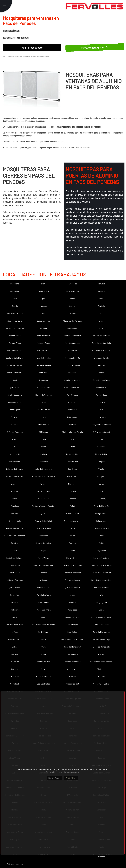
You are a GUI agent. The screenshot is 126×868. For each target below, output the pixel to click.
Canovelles (43, 462)
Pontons (15, 513)
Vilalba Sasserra (15, 395)
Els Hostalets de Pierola (72, 432)
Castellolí (72, 373)
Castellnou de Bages (15, 558)
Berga (101, 484)
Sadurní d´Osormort (72, 573)
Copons (43, 328)
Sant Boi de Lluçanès (72, 365)
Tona (43, 402)
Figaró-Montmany (101, 528)
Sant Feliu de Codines (72, 565)
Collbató (101, 402)
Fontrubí (15, 417)
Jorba (43, 417)
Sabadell (44, 573)
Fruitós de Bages (72, 580)
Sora (15, 550)
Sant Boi (101, 365)
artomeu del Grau (15, 373)
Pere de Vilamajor (15, 350)
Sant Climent (44, 632)
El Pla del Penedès (15, 432)
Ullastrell (43, 639)
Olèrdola (15, 654)
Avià (101, 491)
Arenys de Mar (101, 513)
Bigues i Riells (15, 521)
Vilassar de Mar (15, 402)
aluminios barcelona (8, 57)
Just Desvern (15, 565)
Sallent (72, 306)
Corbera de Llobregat (15, 328)
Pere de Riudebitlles (101, 336)
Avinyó (101, 328)
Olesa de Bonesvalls (101, 647)
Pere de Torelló (43, 350)
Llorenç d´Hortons (101, 558)
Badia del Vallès (43, 684)
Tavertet (44, 284)
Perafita (15, 543)
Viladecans (101, 669)
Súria (101, 610)
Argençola (101, 550)
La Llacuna (15, 662)
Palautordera (15, 573)
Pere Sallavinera (44, 595)
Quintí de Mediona (101, 587)
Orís (15, 447)
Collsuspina (72, 328)
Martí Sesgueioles (72, 343)
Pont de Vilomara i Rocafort (44, 506)
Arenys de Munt (72, 513)
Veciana (15, 602)
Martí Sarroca (72, 395)
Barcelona (15, 284)
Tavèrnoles (72, 284)
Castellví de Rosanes (101, 350)
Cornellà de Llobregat (101, 639)
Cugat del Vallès (15, 387)
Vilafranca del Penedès (72, 321)
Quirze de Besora (72, 587)
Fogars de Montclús (15, 528)
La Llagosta (44, 580)
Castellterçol (44, 373)
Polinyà (44, 454)
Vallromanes (44, 602)
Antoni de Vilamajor (15, 476)
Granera (72, 499)
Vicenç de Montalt (15, 365)
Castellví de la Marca (15, 358)
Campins (101, 462)
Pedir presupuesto (32, 48)
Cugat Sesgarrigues (101, 380)
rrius (101, 321)
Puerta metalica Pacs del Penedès (101, 855)
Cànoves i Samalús (72, 521)
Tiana (44, 313)
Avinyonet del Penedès (101, 425)
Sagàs (43, 550)
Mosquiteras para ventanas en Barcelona (27, 57)
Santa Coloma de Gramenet (72, 639)
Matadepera (72, 476)
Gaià (101, 410)
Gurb (15, 299)
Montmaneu (72, 417)
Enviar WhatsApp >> (95, 48)
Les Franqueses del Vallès (44, 624)
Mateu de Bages (43, 343)
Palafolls (101, 306)
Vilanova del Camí (15, 321)
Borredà (72, 491)
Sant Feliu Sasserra (72, 336)
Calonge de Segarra (15, 469)
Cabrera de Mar (43, 321)
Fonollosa (15, 506)
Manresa (44, 306)
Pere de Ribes (15, 343)
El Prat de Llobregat (101, 432)
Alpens (43, 299)
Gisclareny (101, 499)
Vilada (72, 595)
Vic (101, 595)
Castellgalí (15, 684)
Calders (101, 373)
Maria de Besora (72, 291)
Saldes (44, 617)
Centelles (101, 447)
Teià (101, 313)
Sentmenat (72, 410)
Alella (72, 299)
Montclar (72, 425)
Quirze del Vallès (43, 587)
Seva (44, 439)
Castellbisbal (15, 462)
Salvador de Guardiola (101, 343)
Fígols (72, 528)
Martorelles (15, 484)
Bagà (101, 299)
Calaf (15, 380)
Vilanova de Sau (101, 387)
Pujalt (72, 506)
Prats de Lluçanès (101, 506)
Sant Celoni (72, 632)
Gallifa (101, 543)
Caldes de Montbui (43, 336)
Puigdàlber (72, 350)
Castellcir (15, 669)
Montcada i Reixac (15, 313)
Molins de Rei (15, 454)
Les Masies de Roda (15, 624)
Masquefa (101, 476)
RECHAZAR (54, 778)
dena (44, 654)
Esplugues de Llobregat (15, 536)
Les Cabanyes (72, 624)
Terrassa (72, 313)
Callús (15, 499)
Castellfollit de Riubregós (101, 662)
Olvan (44, 447)
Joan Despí (72, 469)
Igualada (101, 291)
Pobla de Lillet (72, 454)
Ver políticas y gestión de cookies (63, 772)
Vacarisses (72, 610)
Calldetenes (43, 499)
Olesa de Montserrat (72, 647)
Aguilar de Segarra (72, 380)
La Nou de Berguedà (15, 580)
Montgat (15, 425)
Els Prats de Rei (44, 410)
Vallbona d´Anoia (44, 610)
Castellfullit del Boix (72, 662)
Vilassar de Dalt (72, 684)
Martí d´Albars (43, 558)
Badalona (15, 676)
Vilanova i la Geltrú (101, 684)
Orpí (72, 439)
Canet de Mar (72, 462)
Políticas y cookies (15, 864)
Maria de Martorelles (101, 632)
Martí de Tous (101, 395)
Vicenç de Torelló (101, 358)
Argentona (43, 513)
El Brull (101, 654)
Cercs (72, 447)
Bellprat (15, 491)
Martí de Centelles (44, 358)
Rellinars (72, 676)
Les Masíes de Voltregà (101, 617)
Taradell (101, 284)
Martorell (44, 484)
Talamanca (15, 291)
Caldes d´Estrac (15, 336)
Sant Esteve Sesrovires (101, 565)
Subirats (15, 617)
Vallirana (72, 602)
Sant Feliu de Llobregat (43, 565)
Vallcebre (15, 610)
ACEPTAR (71, 778)
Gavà (43, 647)
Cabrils (15, 306)
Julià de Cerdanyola (43, 469)
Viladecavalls (72, 669)
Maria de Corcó (15, 639)
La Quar (15, 632)
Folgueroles (101, 521)
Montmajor (101, 417)
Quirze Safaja (15, 587)
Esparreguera (15, 410)
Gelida (15, 647)
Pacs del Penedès (43, 676)
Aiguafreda (44, 380)
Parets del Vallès (44, 543)
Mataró (44, 669)
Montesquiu (43, 425)
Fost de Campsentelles (101, 580)
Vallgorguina (101, 602)
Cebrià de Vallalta (43, 365)
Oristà (101, 439)
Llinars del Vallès (72, 617)
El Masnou (43, 432)
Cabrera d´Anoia (43, 491)
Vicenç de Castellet (44, 521)
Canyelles (72, 402)
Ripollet (101, 469)
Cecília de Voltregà (72, 387)
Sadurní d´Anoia (43, 387)
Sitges (15, 439)
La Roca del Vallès (101, 624)
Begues (72, 543)
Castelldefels (72, 654)
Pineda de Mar (101, 454)
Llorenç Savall (72, 558)
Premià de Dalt (43, 662)
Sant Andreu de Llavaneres (43, 476)
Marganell (72, 484)
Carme (72, 536)
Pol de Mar (15, 595)
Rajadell (101, 676)
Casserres (44, 536)
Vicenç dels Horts (72, 358)
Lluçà (72, 550)
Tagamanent (44, 291)
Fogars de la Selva (43, 528)
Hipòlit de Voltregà (43, 395)
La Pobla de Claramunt (101, 573)
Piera (101, 536)
